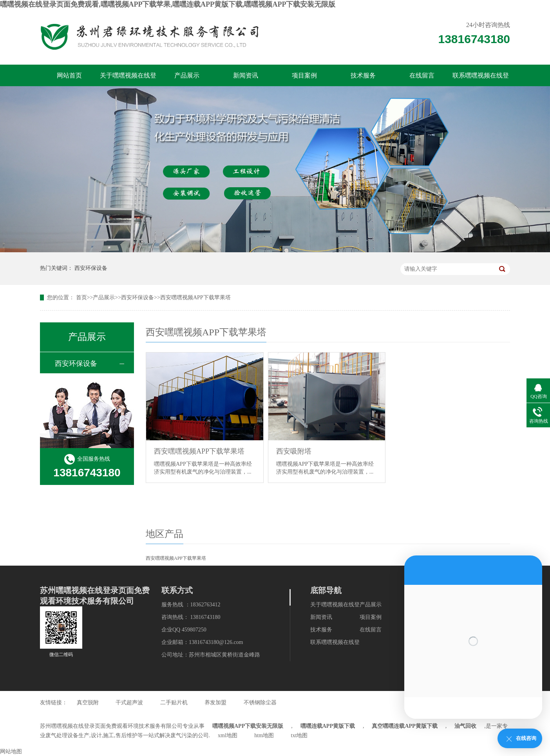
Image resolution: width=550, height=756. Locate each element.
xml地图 (228, 735)
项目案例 (304, 75)
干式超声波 (129, 703)
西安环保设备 (91, 268)
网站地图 (11, 751)
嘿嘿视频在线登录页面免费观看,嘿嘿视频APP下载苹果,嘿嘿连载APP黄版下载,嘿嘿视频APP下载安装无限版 (168, 4)
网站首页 (69, 75)
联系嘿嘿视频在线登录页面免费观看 (481, 79)
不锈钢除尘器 (260, 703)
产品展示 (187, 75)
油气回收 (465, 726)
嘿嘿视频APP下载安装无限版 (248, 726)
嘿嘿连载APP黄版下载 (328, 726)
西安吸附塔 (294, 451)
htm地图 (264, 735)
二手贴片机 (174, 703)
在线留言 (422, 75)
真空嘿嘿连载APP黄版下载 (404, 726)
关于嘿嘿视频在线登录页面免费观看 (128, 79)
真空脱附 (88, 703)
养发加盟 (215, 703)
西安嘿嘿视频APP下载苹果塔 (195, 298)
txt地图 (299, 735)
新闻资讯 (246, 75)
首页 (81, 298)
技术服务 (363, 75)
